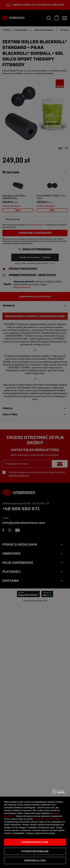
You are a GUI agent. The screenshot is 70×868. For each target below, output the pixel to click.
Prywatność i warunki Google (47, 819)
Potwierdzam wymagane (35, 851)
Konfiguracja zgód (35, 861)
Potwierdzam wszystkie (35, 842)
